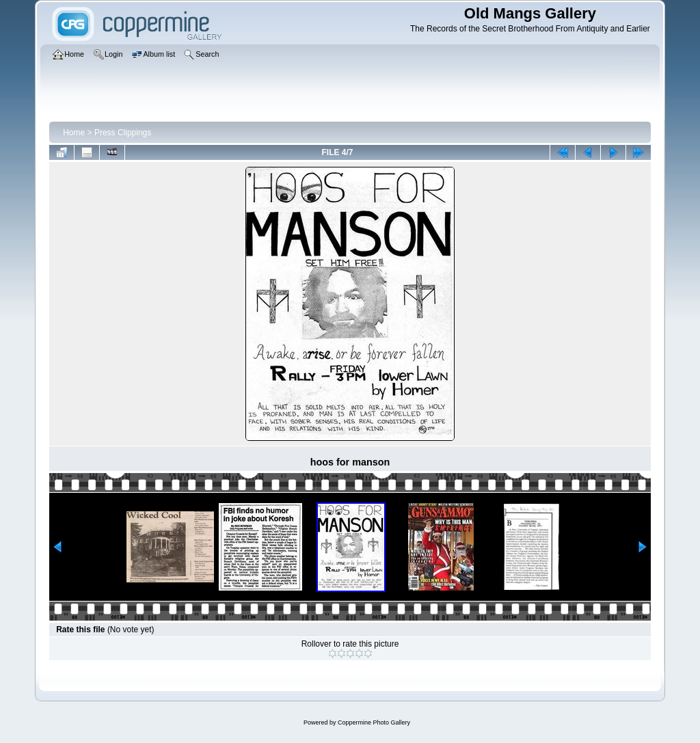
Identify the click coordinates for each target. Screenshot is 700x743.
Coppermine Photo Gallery (374, 722)
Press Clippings (123, 133)
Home (74, 133)
